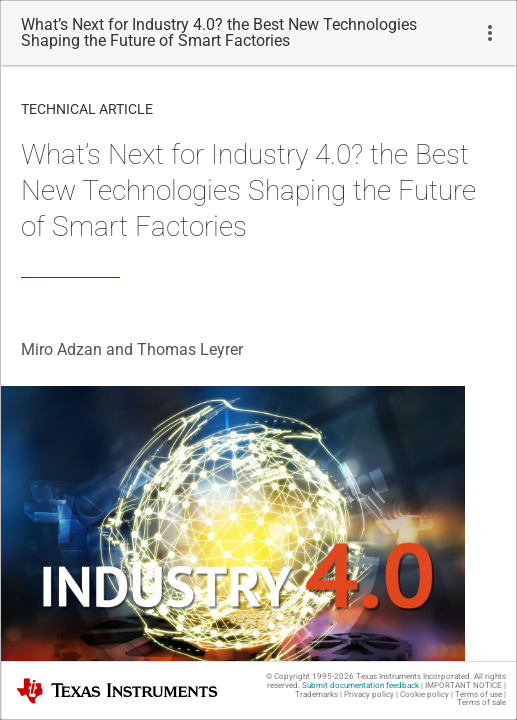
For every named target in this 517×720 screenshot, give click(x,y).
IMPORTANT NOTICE (463, 685)
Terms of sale (481, 702)
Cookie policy (424, 694)
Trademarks (316, 694)
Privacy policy (369, 694)
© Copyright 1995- (310, 676)
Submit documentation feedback (360, 685)
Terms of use (478, 694)
